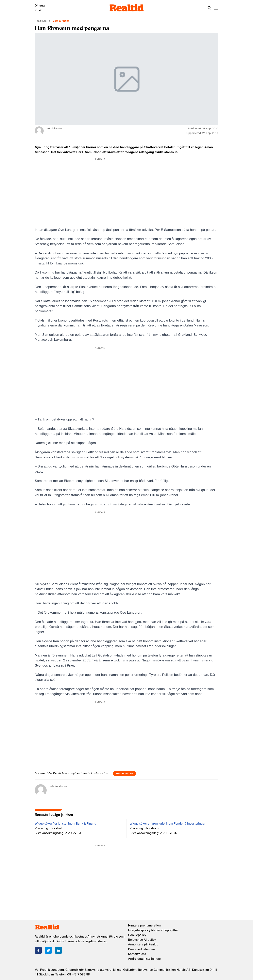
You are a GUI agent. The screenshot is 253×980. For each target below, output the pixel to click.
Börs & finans (61, 21)
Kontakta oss (137, 954)
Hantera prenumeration (144, 925)
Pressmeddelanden (142, 949)
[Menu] (216, 8)
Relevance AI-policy (142, 940)
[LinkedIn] (58, 950)
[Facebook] (38, 950)
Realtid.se (41, 21)
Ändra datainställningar (144, 959)
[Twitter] (48, 950)
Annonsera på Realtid (143, 944)
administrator (58, 786)
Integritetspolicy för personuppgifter (153, 930)
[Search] (209, 8)
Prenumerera (125, 774)
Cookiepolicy (137, 935)
